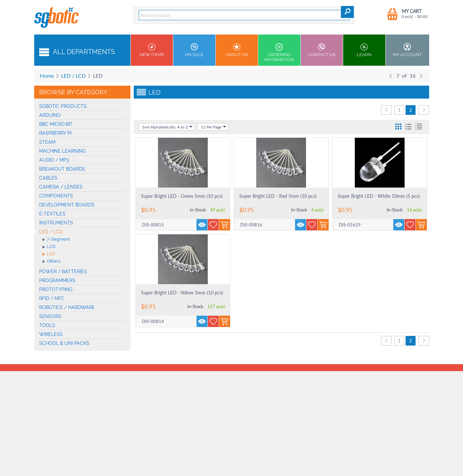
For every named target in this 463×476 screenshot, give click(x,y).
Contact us (322, 50)
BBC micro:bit (56, 124)
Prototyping (56, 289)
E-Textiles (52, 214)
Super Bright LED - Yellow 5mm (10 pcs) (182, 293)
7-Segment (56, 240)
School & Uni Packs (64, 343)
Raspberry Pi (55, 133)
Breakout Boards (62, 169)
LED (49, 254)
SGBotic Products (63, 106)
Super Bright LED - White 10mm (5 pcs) (379, 196)
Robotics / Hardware (67, 307)
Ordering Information (279, 53)
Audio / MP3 (54, 160)
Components (56, 196)
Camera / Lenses (61, 187)
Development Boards (67, 205)
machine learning (62, 151)
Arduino (50, 115)
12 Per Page (214, 127)
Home (47, 76)
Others (51, 262)
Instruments (56, 223)
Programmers (57, 280)
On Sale (194, 50)
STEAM (47, 142)
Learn (364, 50)
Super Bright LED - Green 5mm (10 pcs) (182, 196)
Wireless (51, 334)
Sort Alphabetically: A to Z (167, 127)
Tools (47, 325)
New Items (152, 50)
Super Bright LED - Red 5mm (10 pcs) (278, 196)
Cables (48, 178)
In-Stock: (198, 210)
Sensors (50, 316)
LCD (49, 247)
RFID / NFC (52, 298)
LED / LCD (73, 76)
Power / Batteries (63, 272)
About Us (237, 50)
